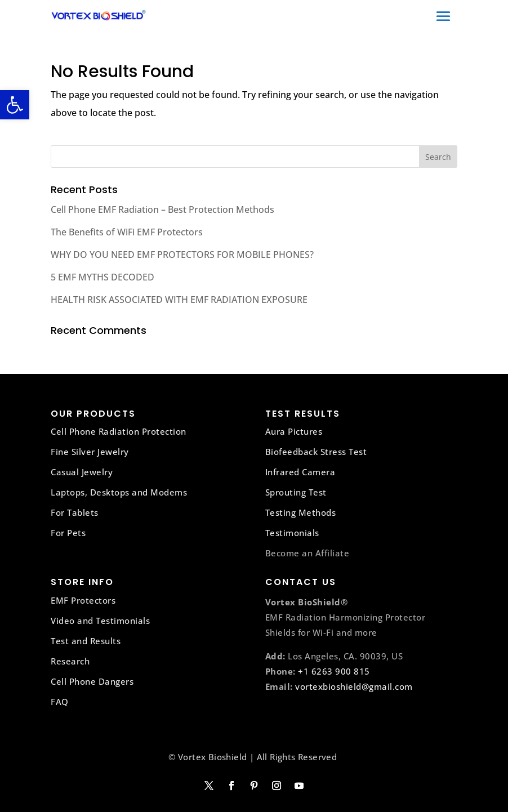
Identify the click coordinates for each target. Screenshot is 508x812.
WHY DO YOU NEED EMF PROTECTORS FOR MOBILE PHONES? (182, 255)
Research (70, 661)
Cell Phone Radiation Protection (119, 431)
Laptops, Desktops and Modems (119, 492)
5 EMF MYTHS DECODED (103, 277)
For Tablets (75, 512)
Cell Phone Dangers (92, 681)
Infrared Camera (300, 472)
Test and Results (86, 641)
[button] (15, 105)
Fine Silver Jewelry (90, 452)
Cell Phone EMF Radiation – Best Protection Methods (162, 209)
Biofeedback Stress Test (316, 452)
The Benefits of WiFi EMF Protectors (127, 232)
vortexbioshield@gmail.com (354, 686)
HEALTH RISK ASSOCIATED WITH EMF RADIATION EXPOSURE (179, 300)
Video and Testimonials (100, 621)
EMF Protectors (83, 600)
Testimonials (292, 533)
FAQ (60, 702)
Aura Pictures (294, 431)
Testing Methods (301, 512)
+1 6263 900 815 (334, 671)
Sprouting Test (296, 492)
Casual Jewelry (82, 472)
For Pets (68, 533)
